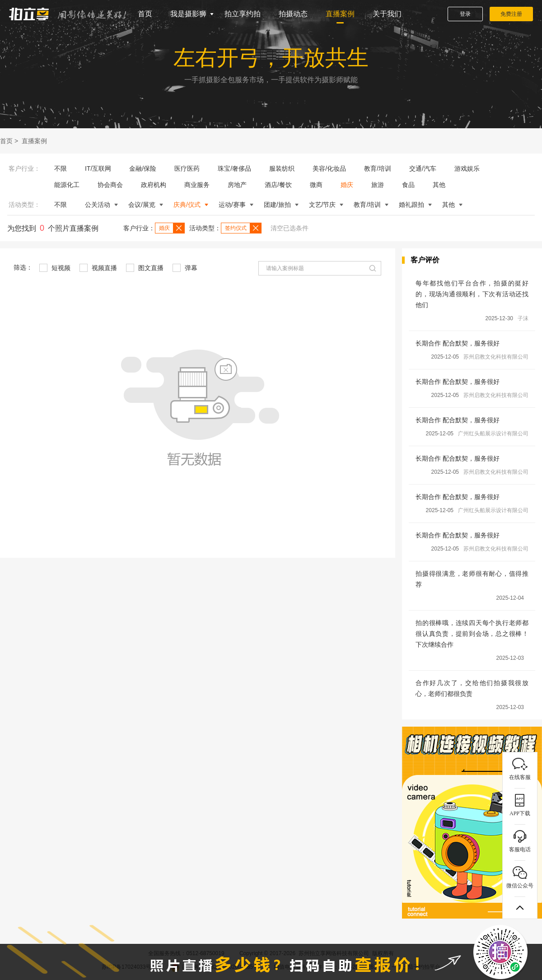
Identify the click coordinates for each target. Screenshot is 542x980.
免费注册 (511, 14)
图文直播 (145, 268)
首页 (145, 14)
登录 (465, 14)
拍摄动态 (293, 14)
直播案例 (340, 14)
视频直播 (98, 268)
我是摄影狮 (188, 14)
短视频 (55, 268)
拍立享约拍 (243, 14)
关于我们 (387, 14)
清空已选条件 (290, 228)
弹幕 (185, 268)
